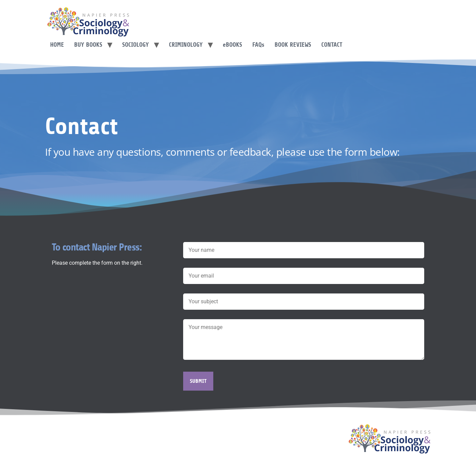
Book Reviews (293, 45)
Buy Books (88, 45)
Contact (332, 45)
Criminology (186, 45)
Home (57, 45)
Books (232, 45)
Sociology (136, 45)
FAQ (258, 45)
